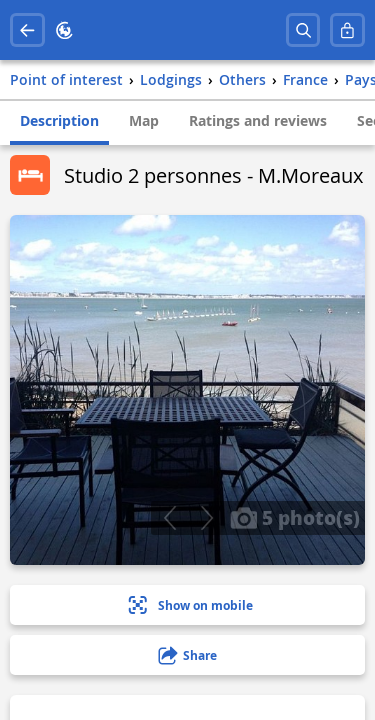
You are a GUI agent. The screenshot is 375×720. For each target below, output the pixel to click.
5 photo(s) (295, 517)
